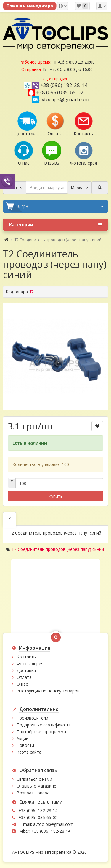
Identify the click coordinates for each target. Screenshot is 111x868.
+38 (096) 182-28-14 (64, 85)
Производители (32, 718)
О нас (22, 684)
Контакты (26, 657)
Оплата (24, 677)
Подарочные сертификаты (43, 725)
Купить (56, 496)
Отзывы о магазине (36, 786)
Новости (25, 745)
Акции (22, 738)
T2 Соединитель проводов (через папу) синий (58, 549)
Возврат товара (33, 793)
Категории (55, 225)
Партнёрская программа (41, 732)
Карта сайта (29, 752)
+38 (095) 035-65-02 (60, 92)
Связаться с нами (34, 779)
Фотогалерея (30, 664)
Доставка (26, 670)
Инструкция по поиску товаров (48, 691)
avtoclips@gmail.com (60, 99)
